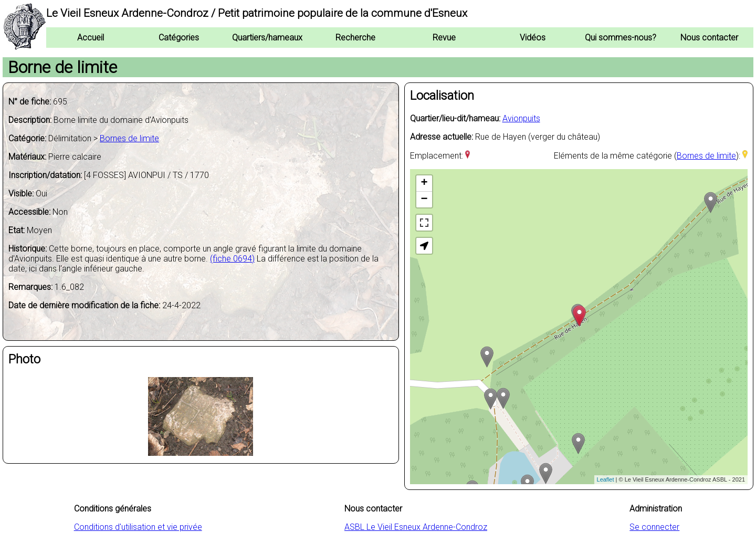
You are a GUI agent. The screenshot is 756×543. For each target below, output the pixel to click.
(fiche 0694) (232, 259)
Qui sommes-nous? (621, 38)
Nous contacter (709, 38)
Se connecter (654, 527)
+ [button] (424, 183)
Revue (444, 38)
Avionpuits (521, 118)
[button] (424, 246)
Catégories (179, 38)
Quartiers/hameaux (267, 38)
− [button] (424, 200)
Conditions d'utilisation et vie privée (138, 527)
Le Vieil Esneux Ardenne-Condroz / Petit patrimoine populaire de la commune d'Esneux (257, 13)
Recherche (355, 38)
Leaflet (606, 479)
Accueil (91, 38)
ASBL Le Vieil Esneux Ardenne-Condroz (416, 527)
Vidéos (533, 38)
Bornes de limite (129, 138)
